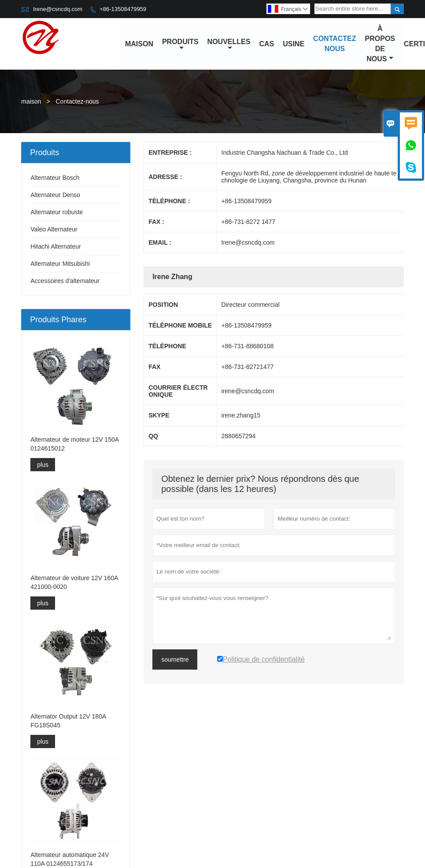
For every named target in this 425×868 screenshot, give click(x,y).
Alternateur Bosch (55, 178)
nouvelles (229, 45)
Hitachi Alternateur (55, 247)
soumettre (175, 660)
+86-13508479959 (123, 9)
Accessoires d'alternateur (65, 281)
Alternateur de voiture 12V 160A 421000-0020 (74, 582)
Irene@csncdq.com (58, 9)
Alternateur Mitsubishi (60, 264)
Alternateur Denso (55, 195)
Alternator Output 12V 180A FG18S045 (68, 721)
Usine (294, 44)
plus (43, 465)
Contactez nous (334, 44)
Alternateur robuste (57, 212)
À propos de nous (380, 44)
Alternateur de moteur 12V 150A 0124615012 (74, 444)
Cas (267, 44)
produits (180, 45)
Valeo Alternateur (54, 230)
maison (139, 44)
